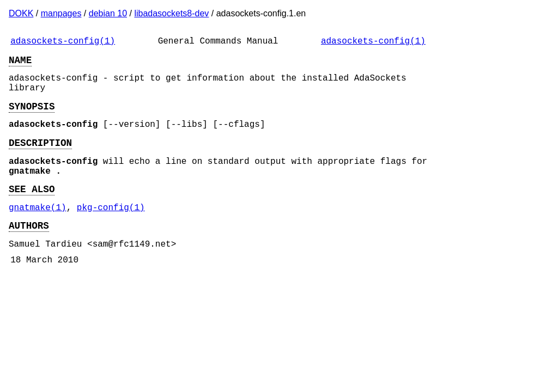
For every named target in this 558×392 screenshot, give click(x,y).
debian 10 (108, 13)
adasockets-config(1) (63, 42)
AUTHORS (29, 251)
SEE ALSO (32, 210)
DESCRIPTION (40, 157)
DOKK (21, 13)
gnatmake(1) (38, 231)
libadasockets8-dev (171, 13)
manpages (61, 13)
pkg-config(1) (111, 231)
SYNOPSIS (32, 117)
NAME (20, 64)
